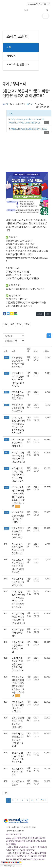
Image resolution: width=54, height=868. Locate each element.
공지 (9, 47)
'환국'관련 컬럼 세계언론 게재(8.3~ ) (18, 443)
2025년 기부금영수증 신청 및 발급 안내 (18, 395)
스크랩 (40, 314)
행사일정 (11, 56)
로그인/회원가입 (18, 4)
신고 (48, 314)
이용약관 (15, 827)
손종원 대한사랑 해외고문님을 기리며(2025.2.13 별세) (18, 740)
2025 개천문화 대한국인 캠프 (18, 633)
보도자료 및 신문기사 (18, 65)
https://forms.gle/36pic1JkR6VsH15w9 (29, 129)
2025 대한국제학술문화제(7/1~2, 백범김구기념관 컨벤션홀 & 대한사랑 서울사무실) (18, 497)
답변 (12, 324)
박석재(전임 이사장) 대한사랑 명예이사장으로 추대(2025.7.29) (18, 475)
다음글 (27, 324)
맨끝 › (44, 800)
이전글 (19, 324)
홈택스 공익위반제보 (15, 831)
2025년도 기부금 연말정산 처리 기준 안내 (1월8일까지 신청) (18, 379)
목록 (6, 324)
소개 (8, 827)
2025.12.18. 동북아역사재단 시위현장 (18, 408)
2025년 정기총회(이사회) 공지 (18, 772)
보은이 (5, 104)
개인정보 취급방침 (28, 827)
